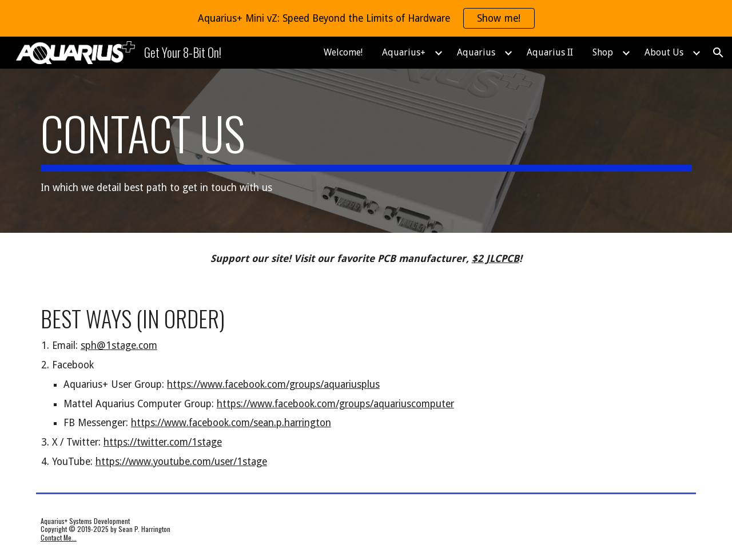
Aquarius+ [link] (404, 52)
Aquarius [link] (476, 52)
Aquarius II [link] (550, 52)
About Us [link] (664, 52)
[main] (366, 151)
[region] (366, 18)
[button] (718, 53)
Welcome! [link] (343, 52)
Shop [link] (603, 52)
